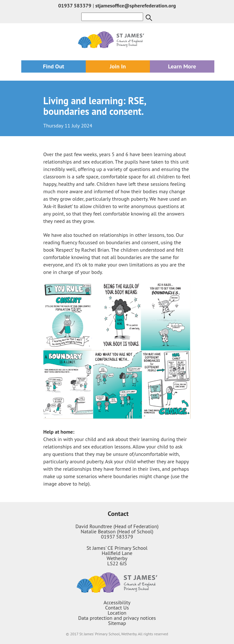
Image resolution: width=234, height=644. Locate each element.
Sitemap (117, 623)
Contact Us (117, 608)
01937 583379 (75, 5)
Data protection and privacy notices (117, 618)
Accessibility (117, 602)
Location (117, 613)
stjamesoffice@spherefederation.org (136, 5)
